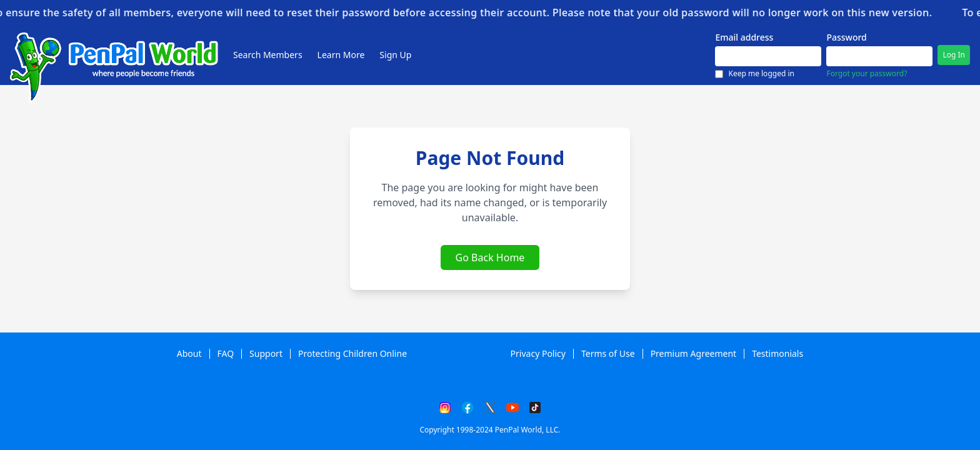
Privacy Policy (538, 354)
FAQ (226, 354)
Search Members (268, 55)
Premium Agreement (694, 354)
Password (846, 37)
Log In (954, 55)
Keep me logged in (754, 74)
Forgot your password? (867, 74)
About (189, 354)
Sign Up (395, 55)
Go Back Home (490, 257)
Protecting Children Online (352, 354)
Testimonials (777, 354)
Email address (744, 37)
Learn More (341, 55)
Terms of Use (608, 354)
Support (266, 354)
